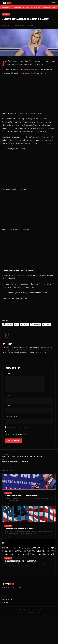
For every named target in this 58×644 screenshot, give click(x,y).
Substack (5, 602)
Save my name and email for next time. (17, 427)
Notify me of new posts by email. (15, 434)
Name (7, 396)
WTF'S (8, 584)
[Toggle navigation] (54, 3)
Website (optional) (11, 417)
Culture (8, 526)
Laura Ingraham (28, 70)
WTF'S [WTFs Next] (7, 3)
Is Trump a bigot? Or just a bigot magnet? (22, 496)
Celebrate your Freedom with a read (19, 528)
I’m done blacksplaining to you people (20, 561)
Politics (6, 14)
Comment (9, 373)
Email (7, 406)
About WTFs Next (8, 599)
